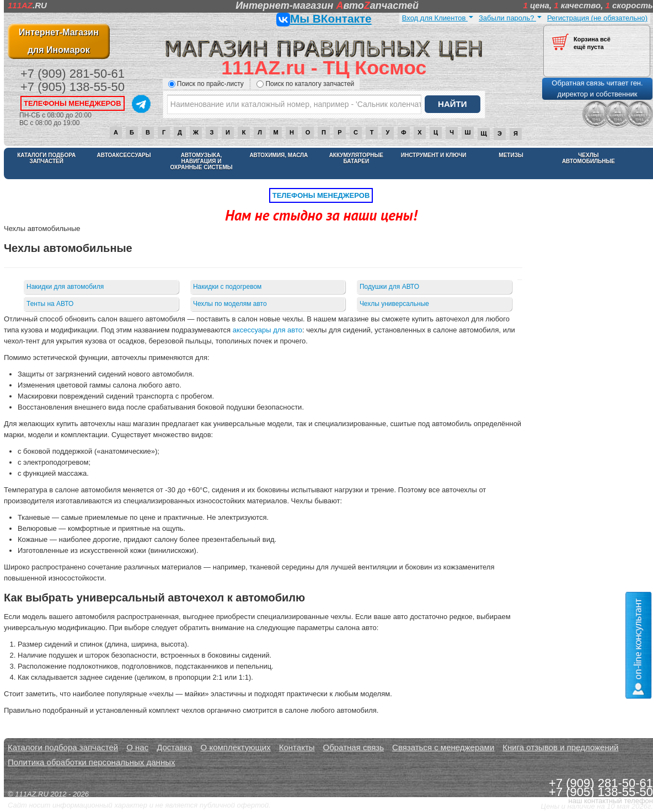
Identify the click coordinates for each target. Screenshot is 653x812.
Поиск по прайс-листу (206, 84)
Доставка (174, 747)
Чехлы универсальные (394, 304)
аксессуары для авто (267, 330)
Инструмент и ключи (434, 155)
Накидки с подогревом (227, 287)
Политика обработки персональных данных (91, 762)
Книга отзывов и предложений (560, 747)
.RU (27, 5)
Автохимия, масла (279, 155)
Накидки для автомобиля (65, 287)
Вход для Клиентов (438, 18)
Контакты (297, 747)
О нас (137, 747)
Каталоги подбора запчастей (46, 158)
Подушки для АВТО (389, 287)
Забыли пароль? (510, 18)
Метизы (511, 155)
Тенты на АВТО (50, 304)
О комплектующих (236, 747)
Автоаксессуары (124, 155)
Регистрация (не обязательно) (597, 18)
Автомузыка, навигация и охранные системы (201, 161)
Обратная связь (354, 747)
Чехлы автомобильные (588, 158)
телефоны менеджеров (73, 103)
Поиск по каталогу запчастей (305, 84)
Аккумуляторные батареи (356, 158)
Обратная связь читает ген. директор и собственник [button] (597, 88)
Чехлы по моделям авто (230, 304)
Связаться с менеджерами (443, 747)
